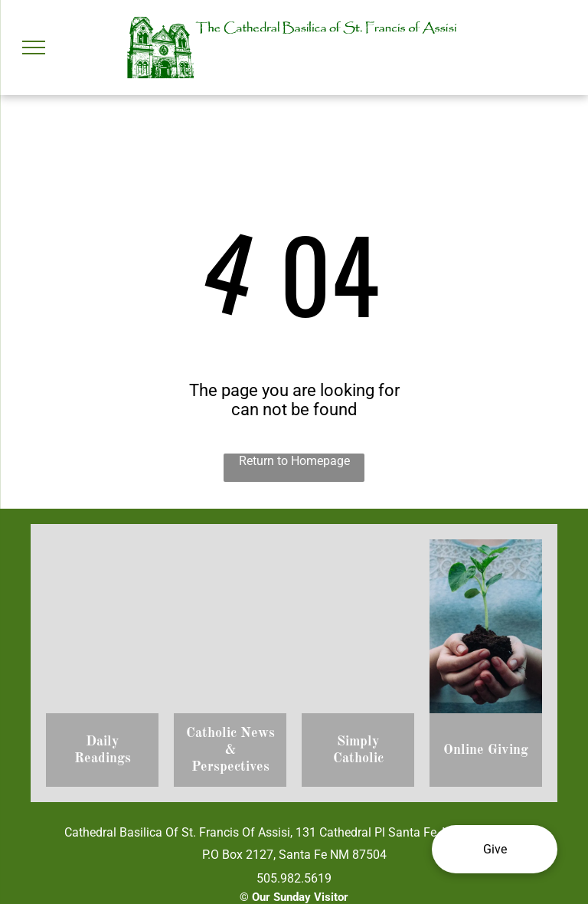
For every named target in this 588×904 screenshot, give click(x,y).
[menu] (34, 47)
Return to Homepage (294, 461)
